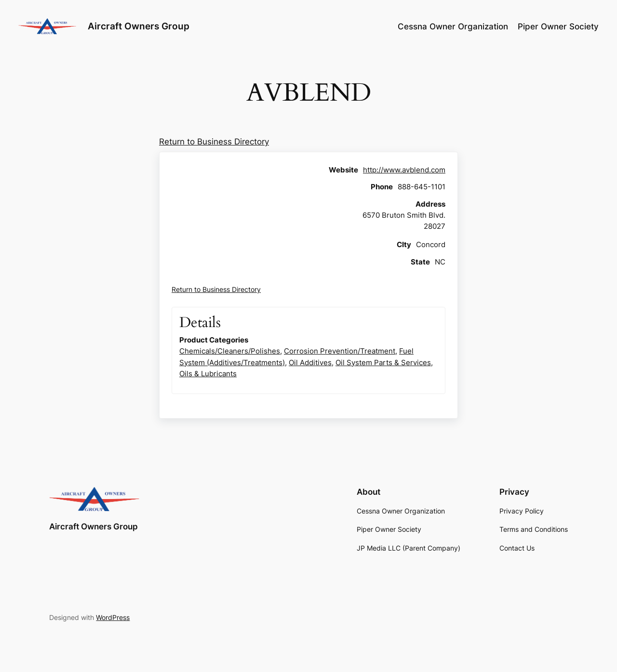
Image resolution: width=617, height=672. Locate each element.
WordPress (113, 617)
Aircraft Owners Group (139, 26)
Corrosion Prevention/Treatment (340, 351)
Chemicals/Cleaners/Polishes (230, 351)
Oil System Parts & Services (383, 362)
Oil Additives (310, 362)
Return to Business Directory (214, 142)
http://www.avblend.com (404, 170)
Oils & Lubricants (208, 374)
